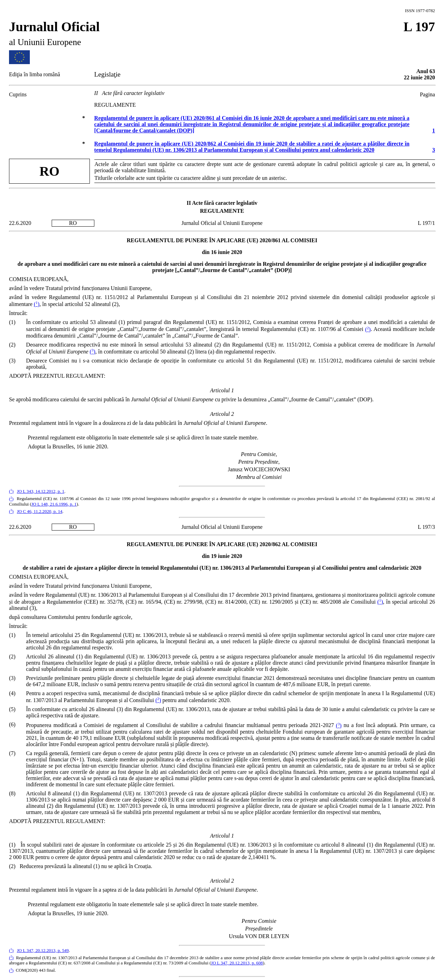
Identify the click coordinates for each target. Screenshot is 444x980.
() (37, 304)
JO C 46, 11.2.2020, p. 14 (40, 511)
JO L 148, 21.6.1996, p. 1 (54, 504)
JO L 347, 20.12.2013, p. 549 (43, 951)
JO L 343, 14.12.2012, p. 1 (41, 491)
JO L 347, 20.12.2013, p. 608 (237, 963)
